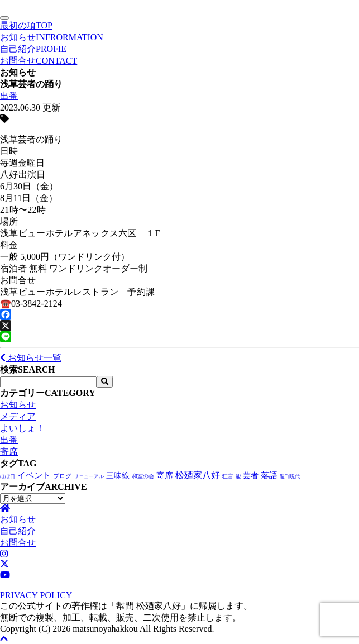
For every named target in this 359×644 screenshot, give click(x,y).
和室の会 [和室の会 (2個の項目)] (143, 476)
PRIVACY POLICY (36, 595)
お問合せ (39, 61)
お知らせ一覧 (31, 358)
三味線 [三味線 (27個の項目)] (118, 476)
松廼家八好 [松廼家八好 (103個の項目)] (198, 475)
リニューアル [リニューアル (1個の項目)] (89, 476)
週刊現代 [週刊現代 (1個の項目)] (290, 476)
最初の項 (26, 25)
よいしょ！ (22, 428)
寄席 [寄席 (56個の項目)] (165, 475)
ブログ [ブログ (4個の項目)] (62, 476)
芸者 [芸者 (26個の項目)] (251, 476)
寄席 (9, 452)
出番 (9, 96)
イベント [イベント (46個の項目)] (34, 475)
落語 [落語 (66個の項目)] (269, 475)
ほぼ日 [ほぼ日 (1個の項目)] (8, 476)
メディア (18, 416)
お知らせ (52, 37)
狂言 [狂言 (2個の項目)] (228, 476)
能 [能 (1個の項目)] (238, 476)
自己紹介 (33, 49)
